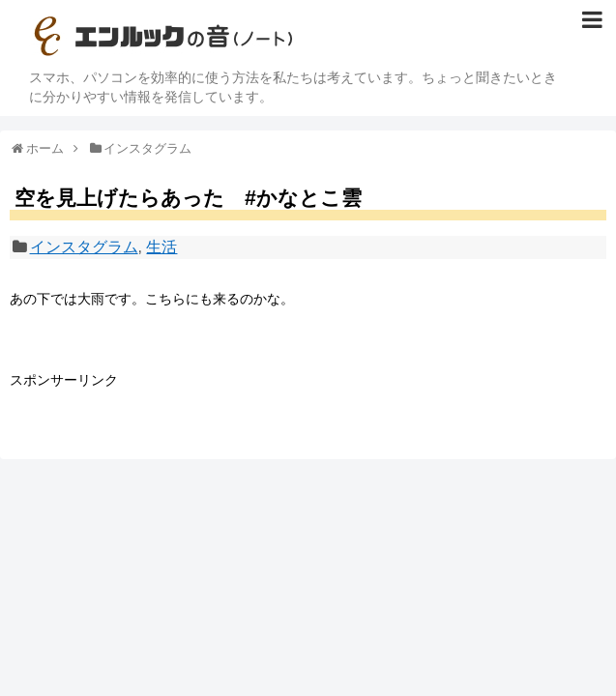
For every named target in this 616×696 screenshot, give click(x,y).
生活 (161, 247)
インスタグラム (84, 247)
